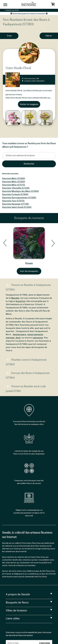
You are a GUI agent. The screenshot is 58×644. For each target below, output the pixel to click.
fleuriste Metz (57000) (14, 178)
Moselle (15, 298)
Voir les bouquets (29, 271)
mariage (10, 338)
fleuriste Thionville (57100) (16, 188)
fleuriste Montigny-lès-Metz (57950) (20, 191)
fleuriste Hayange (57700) (15, 204)
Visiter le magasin (29, 104)
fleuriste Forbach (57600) (15, 194)
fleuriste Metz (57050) (14, 182)
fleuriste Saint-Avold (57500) (17, 207)
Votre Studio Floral (18, 68)
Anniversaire (19, 334)
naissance (38, 338)
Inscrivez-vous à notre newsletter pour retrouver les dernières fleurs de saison (29, 634)
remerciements (35, 334)
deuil (18, 338)
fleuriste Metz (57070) (14, 185)
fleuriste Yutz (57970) (13, 201)
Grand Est (20, 301)
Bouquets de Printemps (29, 263)
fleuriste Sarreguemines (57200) (19, 198)
